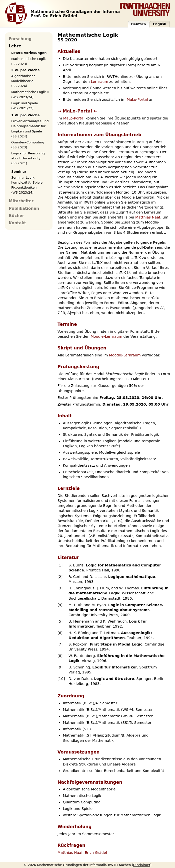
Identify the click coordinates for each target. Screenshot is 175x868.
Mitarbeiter (21, 201)
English (160, 24)
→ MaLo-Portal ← (77, 111)
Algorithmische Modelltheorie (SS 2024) (23, 81)
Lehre (15, 46)
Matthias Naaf (148, 217)
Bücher (16, 216)
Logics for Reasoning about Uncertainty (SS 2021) (28, 158)
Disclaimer (142, 865)
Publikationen (24, 209)
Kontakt (17, 223)
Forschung (20, 39)
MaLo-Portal (137, 100)
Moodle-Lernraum (106, 336)
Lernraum (99, 82)
